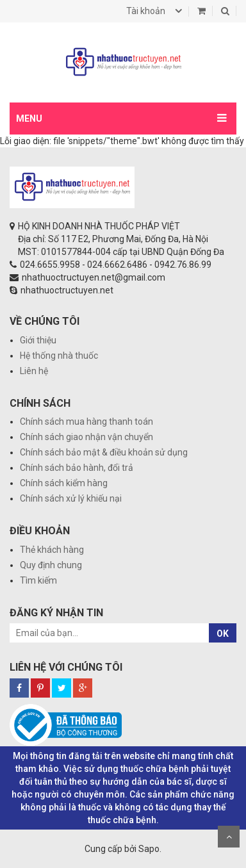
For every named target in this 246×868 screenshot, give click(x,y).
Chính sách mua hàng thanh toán (86, 422)
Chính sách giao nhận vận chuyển (86, 437)
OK (223, 634)
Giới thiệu (38, 340)
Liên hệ (34, 371)
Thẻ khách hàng (52, 550)
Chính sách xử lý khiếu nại (71, 498)
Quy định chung (51, 565)
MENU (29, 119)
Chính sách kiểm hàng (64, 483)
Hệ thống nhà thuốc (59, 356)
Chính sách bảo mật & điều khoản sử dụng (104, 452)
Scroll (229, 837)
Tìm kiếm (38, 580)
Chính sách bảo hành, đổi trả (77, 468)
